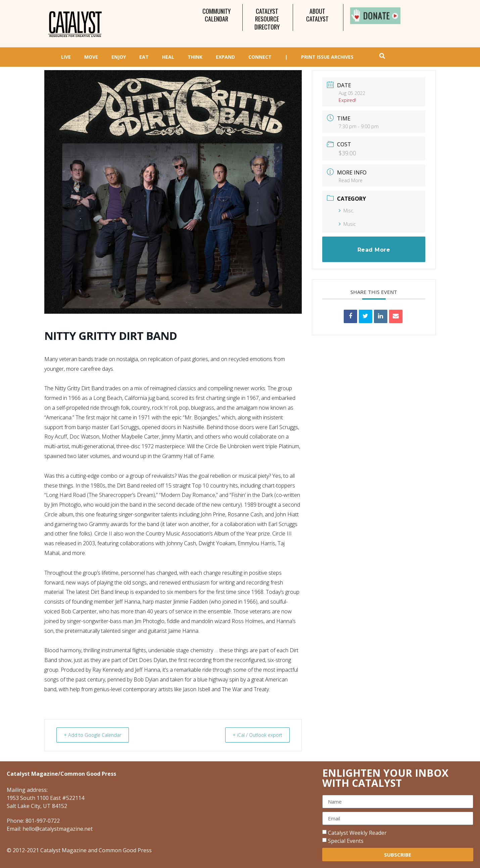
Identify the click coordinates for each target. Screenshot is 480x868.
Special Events (346, 841)
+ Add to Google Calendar (95, 735)
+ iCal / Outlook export (254, 735)
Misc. (346, 211)
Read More (351, 180)
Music (347, 224)
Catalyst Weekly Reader (357, 833)
